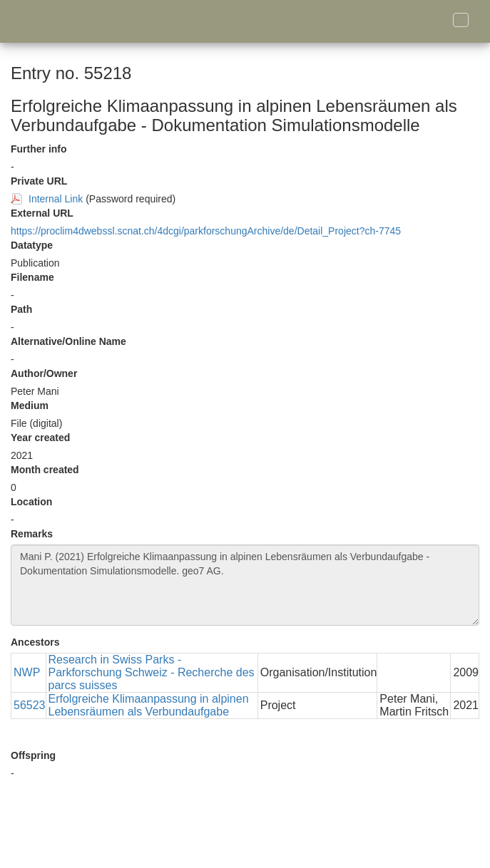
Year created (40, 438)
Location (31, 502)
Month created (45, 470)
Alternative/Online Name (68, 341)
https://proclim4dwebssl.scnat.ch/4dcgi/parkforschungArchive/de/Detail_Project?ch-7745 (206, 231)
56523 (30, 705)
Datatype (32, 245)
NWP (27, 672)
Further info (39, 149)
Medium (30, 405)
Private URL (39, 181)
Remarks (32, 534)
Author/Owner (44, 373)
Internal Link (56, 199)
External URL (42, 213)
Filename (32, 277)
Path (21, 309)
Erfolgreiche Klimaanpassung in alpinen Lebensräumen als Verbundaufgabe (149, 705)
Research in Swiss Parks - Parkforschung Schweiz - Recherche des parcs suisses (152, 672)
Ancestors (35, 642)
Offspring (33, 755)
